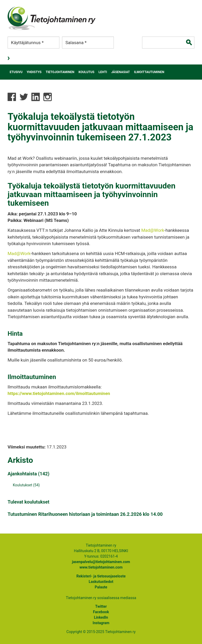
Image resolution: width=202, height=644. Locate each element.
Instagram (101, 623)
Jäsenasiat (120, 72)
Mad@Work (153, 230)
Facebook (101, 612)
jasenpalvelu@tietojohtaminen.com (101, 562)
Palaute (101, 587)
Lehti (103, 72)
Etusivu (16, 72)
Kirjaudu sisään (9, 58)
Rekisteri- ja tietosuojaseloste (101, 576)
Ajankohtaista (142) (29, 474)
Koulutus (86, 72)
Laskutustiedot (101, 582)
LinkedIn (101, 617)
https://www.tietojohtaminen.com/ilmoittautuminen (59, 393)
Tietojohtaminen (60, 72)
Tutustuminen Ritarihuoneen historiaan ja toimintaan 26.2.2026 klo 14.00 (85, 514)
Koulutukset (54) (26, 485)
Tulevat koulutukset (29, 502)
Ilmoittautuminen (149, 72)
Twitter (101, 606)
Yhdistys (34, 72)
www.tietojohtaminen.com (101, 567)
